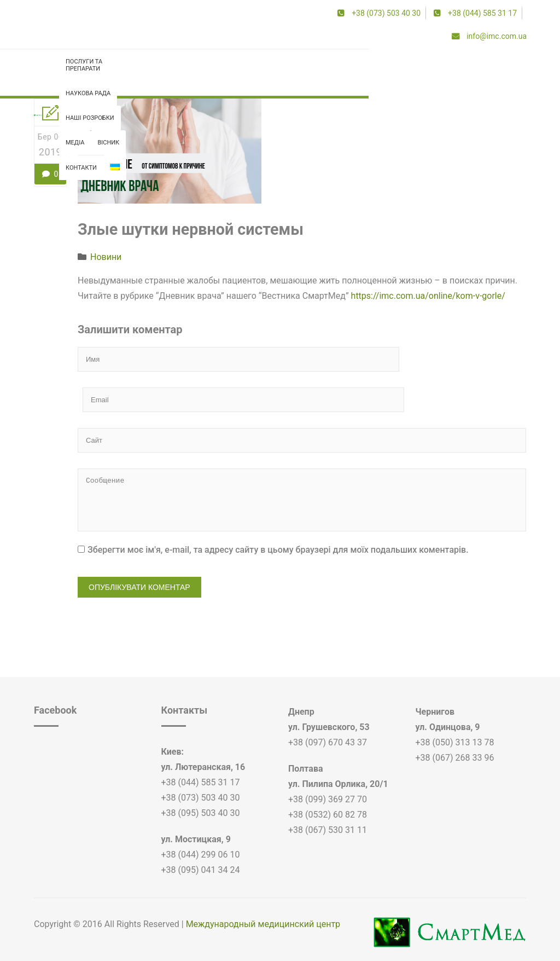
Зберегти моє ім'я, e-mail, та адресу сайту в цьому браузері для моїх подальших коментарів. (278, 503)
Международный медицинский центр (263, 877)
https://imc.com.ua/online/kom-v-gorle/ (428, 299)
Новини (106, 260)
